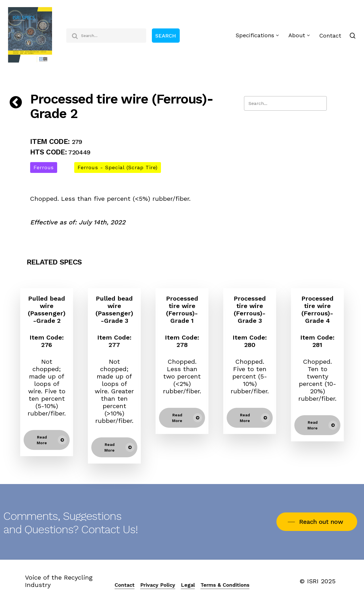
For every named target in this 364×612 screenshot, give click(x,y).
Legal (188, 585)
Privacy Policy (158, 585)
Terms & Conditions (225, 585)
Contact (125, 585)
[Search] (285, 103)
